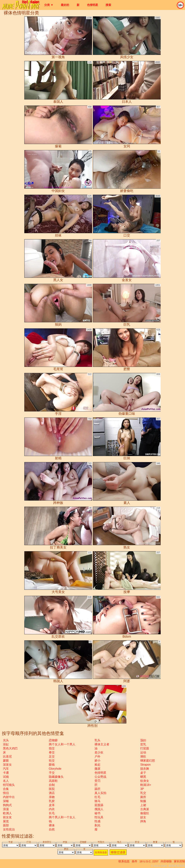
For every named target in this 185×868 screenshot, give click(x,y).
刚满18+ (146, 785)
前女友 (7, 817)
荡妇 (143, 740)
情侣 (6, 793)
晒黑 (143, 777)
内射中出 (9, 797)
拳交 (52, 752)
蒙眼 (6, 761)
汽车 (6, 769)
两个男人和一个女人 (62, 817)
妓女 (143, 817)
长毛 (52, 813)
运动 (143, 752)
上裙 (143, 805)
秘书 (97, 813)
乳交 (143, 793)
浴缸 (6, 744)
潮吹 (143, 756)
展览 (6, 821)
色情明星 (92, 5)
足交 (52, 756)
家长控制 (179, 861)
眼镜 (52, 765)
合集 (6, 789)
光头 (6, 740)
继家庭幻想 (148, 761)
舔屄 (97, 789)
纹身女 (145, 781)
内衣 (52, 809)
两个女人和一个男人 (62, 744)
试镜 (6, 777)
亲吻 (52, 797)
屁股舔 (99, 805)
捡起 (97, 765)
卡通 (6, 773)
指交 (52, 748)
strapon (145, 765)
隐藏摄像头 (56, 777)
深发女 (7, 765)
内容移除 (166, 861)
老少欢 (99, 752)
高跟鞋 (53, 781)
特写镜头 (9, 785)
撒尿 (97, 769)
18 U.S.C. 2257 (149, 861)
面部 (6, 825)
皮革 (52, 805)
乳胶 (52, 801)
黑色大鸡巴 (10, 748)
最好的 (65, 5)
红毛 (97, 797)
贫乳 (143, 744)
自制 (52, 785)
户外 (97, 756)
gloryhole (55, 769)
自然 (52, 829)
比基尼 (7, 756)
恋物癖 (53, 740)
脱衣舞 (145, 769)
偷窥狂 (145, 813)
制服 (143, 801)
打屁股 (145, 748)
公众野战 (100, 777)
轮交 (52, 761)
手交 (52, 773)
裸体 (52, 825)
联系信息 (124, 861)
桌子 (143, 773)
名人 (6, 781)
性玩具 (99, 817)
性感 (97, 821)
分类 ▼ (49, 5)
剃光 (97, 825)
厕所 (143, 797)
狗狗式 (7, 805)
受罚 (97, 781)
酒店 (52, 793)
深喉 (6, 801)
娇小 (97, 761)
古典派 (145, 809)
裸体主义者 (102, 744)
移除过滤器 (118, 852)
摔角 (143, 821)
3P (142, 789)
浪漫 (6, 809)
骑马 (97, 801)
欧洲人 (7, 813)
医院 (52, 789)
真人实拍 (100, 793)
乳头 (97, 740)
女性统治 (9, 829)
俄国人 (99, 809)
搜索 (108, 5)
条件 (135, 861)
